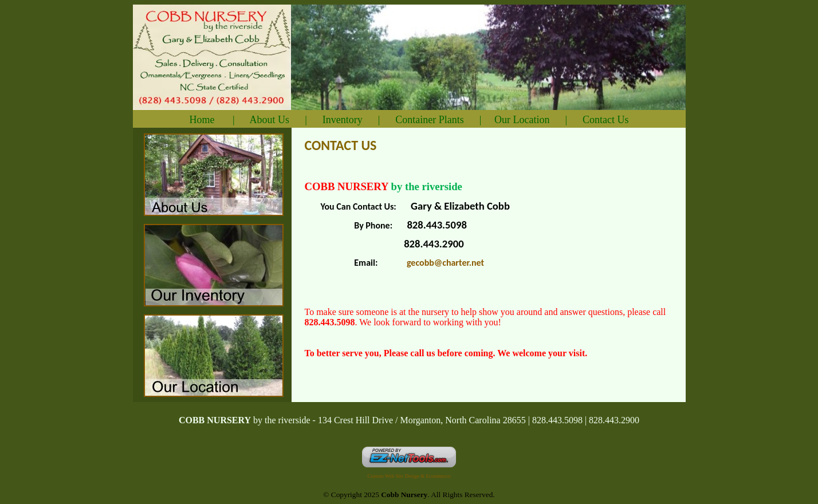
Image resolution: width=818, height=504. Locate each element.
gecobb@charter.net (445, 263)
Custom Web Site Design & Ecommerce (409, 476)
